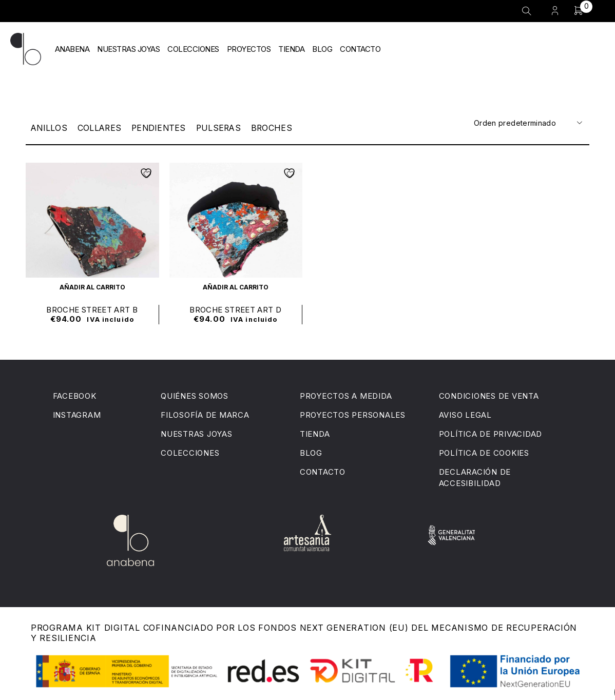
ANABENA (72, 49)
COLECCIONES (193, 49)
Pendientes (162, 128)
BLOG (322, 49)
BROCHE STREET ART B (92, 309)
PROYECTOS (249, 49)
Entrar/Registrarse (555, 10)
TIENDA (291, 49)
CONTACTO (360, 49)
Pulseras (224, 128)
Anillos (50, 128)
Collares (101, 128)
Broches (278, 128)
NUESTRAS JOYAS (128, 49)
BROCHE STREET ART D (235, 309)
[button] (92, 286)
